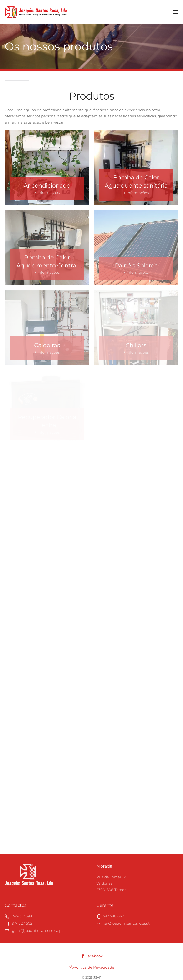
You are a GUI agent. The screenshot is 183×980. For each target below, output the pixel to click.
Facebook (92, 956)
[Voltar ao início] (36, 12)
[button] (176, 12)
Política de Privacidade (91, 967)
